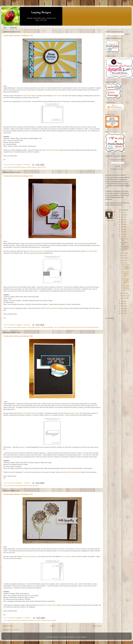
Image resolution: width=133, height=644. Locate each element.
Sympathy (53, 620)
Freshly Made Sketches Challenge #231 (18, 494)
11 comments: (27, 618)
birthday (10, 167)
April (124, 263)
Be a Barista (11, 486)
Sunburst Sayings (31, 167)
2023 (122, 220)
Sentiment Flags (45, 620)
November (125, 243)
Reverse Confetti (34, 486)
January (125, 298)
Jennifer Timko (57, 96)
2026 (122, 212)
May (124, 260)
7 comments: (27, 483)
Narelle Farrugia (74, 413)
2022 (122, 222)
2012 (122, 308)
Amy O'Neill (89, 251)
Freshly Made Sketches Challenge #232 (18, 336)
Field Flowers (17, 620)
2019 (122, 229)
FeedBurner (121, 169)
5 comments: (27, 165)
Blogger (84, 637)
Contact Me (13, 28)
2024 (122, 217)
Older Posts (97, 626)
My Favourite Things (72, 327)
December (125, 239)
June (124, 258)
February (125, 296)
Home (5, 28)
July (124, 255)
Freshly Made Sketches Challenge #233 (18, 176)
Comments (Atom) (16, 630)
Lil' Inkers (38, 620)
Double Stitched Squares (20, 327)
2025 (122, 215)
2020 (122, 227)
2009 (122, 313)
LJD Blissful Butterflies (47, 327)
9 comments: (27, 325)
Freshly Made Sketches (30, 96)
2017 (122, 234)
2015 (122, 301)
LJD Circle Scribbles (60, 327)
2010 (122, 311)
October (125, 247)
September (125, 249)
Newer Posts (8, 626)
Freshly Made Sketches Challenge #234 (18, 36)
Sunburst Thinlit (41, 167)
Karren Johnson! (66, 557)
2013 (122, 306)
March (124, 293)
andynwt (72, 637)
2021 (122, 224)
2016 (122, 237)
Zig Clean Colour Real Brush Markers (88, 327)
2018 (122, 232)
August (125, 253)
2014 (122, 304)
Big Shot (10, 620)
